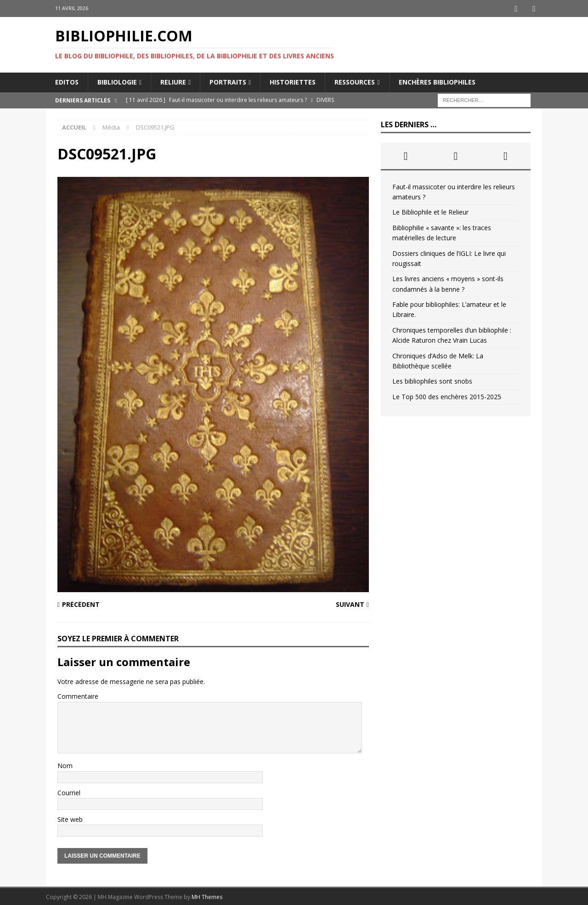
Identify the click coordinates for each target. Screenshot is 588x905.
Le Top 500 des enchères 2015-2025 (447, 396)
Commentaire (78, 695)
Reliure (173, 81)
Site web (70, 818)
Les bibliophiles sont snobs (432, 380)
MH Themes (207, 896)
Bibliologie (117, 81)
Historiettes (293, 81)
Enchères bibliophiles (437, 81)
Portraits (228, 81)
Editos (67, 81)
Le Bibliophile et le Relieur (430, 211)
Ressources (355, 81)
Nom (65, 765)
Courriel (69, 792)
